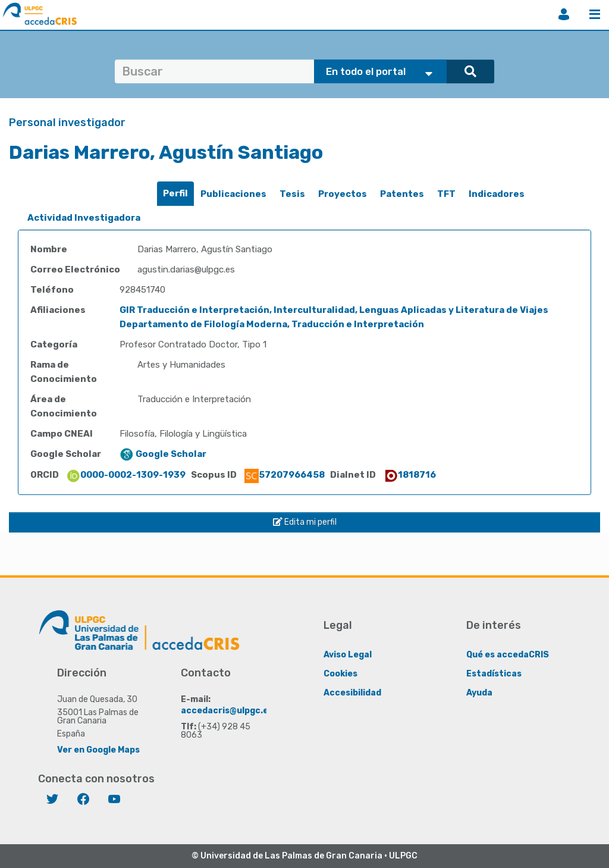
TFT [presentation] (446, 194)
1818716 (410, 475)
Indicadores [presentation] (497, 194)
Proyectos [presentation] (343, 194)
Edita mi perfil (305, 522)
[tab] (175, 194)
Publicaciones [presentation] (233, 194)
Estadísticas (494, 674)
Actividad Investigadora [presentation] (84, 218)
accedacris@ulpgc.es (227, 711)
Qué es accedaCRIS (508, 655)
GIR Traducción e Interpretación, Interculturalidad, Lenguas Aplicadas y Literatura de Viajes (334, 310)
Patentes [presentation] (402, 194)
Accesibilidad (352, 693)
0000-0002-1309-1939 (126, 475)
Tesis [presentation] (292, 194)
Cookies (340, 674)
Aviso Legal (348, 655)
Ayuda (479, 693)
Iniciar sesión (564, 14)
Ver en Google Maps (98, 750)
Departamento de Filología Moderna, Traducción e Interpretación (272, 324)
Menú (595, 14)
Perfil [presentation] (175, 193)
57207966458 (285, 475)
